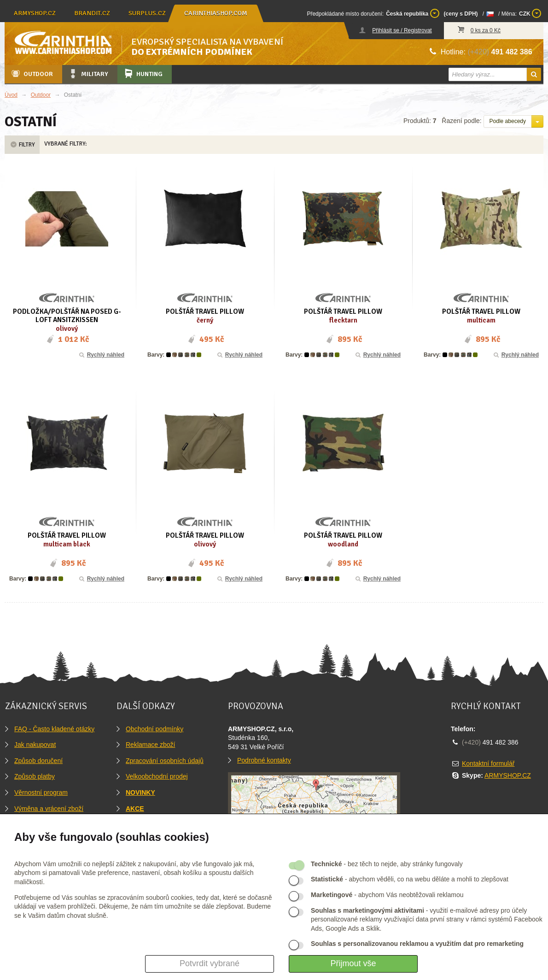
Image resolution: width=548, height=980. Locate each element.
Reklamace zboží (150, 745)
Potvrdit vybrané (210, 963)
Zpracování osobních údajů (165, 761)
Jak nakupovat (35, 745)
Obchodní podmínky (154, 729)
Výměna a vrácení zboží (49, 809)
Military (88, 74)
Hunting (143, 74)
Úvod (11, 95)
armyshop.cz (35, 13)
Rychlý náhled (101, 355)
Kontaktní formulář (488, 763)
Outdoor (32, 74)
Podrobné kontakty (264, 760)
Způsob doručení (38, 761)
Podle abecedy (508, 121)
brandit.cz (92, 13)
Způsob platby (35, 776)
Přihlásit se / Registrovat (402, 30)
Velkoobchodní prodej (157, 776)
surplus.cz (147, 13)
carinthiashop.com (216, 13)
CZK (530, 13)
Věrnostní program (41, 792)
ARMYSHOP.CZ (508, 775)
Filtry (22, 145)
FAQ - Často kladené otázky (54, 729)
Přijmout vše (353, 963)
